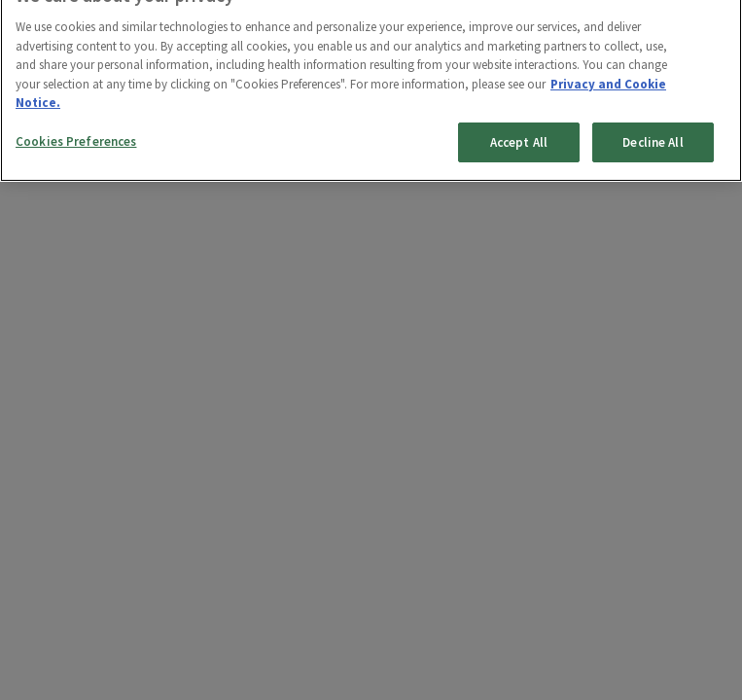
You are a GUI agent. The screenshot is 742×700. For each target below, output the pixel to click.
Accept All (519, 135)
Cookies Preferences (76, 134)
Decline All (653, 135)
